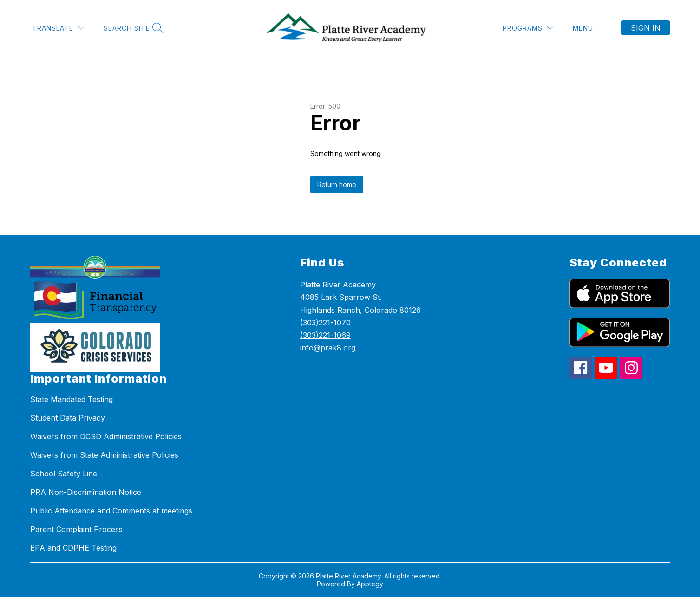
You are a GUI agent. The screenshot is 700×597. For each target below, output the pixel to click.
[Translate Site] (58, 28)
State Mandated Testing (72, 399)
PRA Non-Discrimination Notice (86, 492)
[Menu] (588, 28)
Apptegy (370, 584)
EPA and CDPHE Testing (73, 548)
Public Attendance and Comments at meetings (111, 511)
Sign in (646, 28)
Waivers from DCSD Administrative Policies (106, 436)
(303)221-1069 (325, 335)
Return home (337, 185)
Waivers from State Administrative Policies (104, 455)
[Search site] (132, 28)
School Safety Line (64, 474)
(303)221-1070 (325, 323)
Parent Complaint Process (76, 529)
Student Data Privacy (68, 418)
